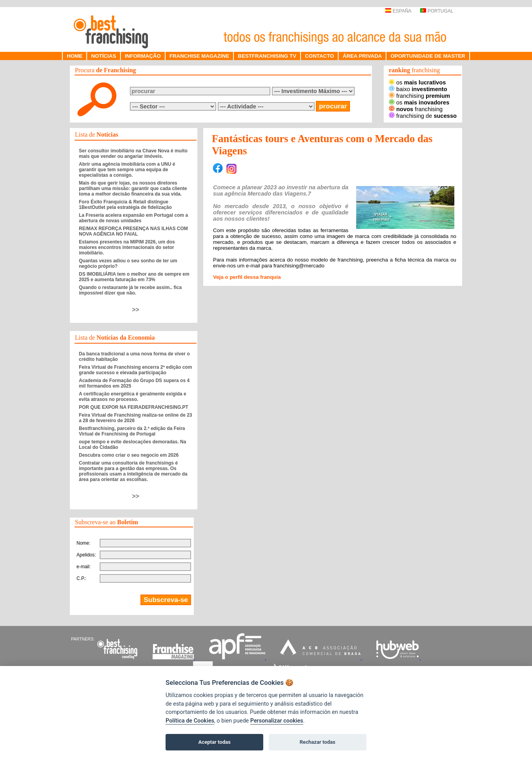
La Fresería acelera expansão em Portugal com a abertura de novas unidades (133, 218)
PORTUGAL (437, 11)
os (417, 82)
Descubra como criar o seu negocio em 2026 (129, 455)
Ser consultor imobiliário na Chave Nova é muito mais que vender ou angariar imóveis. (133, 154)
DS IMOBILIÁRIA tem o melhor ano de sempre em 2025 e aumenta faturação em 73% (134, 277)
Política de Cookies (190, 721)
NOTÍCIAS (104, 56)
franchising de (423, 116)
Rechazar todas (318, 742)
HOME (75, 56)
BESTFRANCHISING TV (267, 56)
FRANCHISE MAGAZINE (199, 56)
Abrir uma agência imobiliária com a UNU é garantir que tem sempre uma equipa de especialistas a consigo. (127, 170)
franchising (419, 96)
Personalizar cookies (277, 721)
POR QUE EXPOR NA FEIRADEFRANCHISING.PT (134, 407)
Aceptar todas (215, 742)
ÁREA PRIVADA (362, 56)
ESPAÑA (398, 11)
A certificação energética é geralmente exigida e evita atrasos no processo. (133, 397)
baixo (418, 89)
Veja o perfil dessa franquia (247, 277)
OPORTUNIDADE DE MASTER (428, 56)
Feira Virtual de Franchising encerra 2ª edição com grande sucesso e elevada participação (135, 370)
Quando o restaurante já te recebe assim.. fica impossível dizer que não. (130, 290)
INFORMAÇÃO (143, 56)
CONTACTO (319, 56)
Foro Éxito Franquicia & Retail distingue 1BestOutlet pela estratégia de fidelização (125, 205)
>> (136, 310)
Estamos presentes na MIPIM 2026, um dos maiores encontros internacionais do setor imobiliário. (127, 247)
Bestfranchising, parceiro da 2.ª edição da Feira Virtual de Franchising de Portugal (132, 431)
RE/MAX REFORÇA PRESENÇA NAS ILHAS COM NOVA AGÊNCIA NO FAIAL (133, 231)
